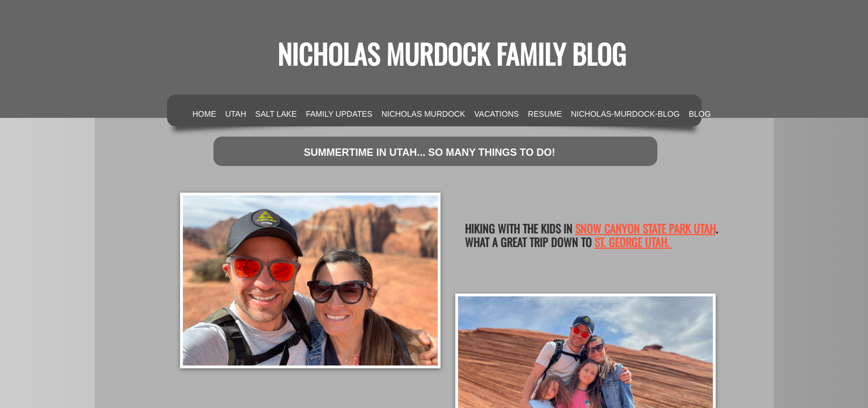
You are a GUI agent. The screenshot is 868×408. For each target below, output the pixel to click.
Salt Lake (276, 114)
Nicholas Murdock (424, 114)
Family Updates (339, 114)
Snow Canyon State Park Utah (645, 228)
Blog (700, 114)
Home (204, 114)
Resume (545, 114)
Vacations (497, 114)
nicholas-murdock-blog (625, 114)
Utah (236, 114)
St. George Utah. (633, 242)
